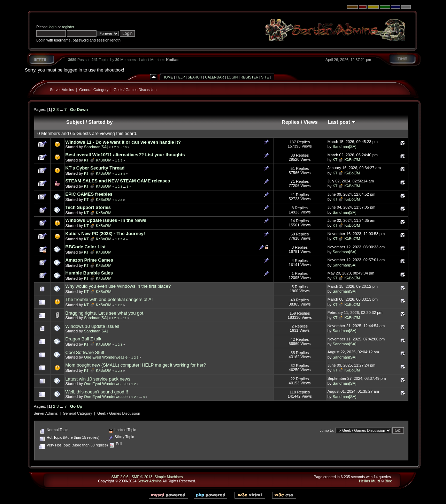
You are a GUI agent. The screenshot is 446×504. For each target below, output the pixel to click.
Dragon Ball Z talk (83, 339)
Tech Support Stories (88, 207)
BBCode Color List (86, 247)
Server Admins (62, 90)
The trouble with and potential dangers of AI (109, 299)
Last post (342, 122)
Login (232, 77)
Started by (101, 122)
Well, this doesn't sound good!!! (97, 392)
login (53, 27)
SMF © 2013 (142, 477)
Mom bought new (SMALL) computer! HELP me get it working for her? (136, 365)
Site (265, 77)
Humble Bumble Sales (89, 273)
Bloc (388, 481)
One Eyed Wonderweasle (106, 357)
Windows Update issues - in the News (106, 220)
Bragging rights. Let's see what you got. (105, 313)
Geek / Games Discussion (135, 90)
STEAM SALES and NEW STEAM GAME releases (118, 181)
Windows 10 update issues (93, 326)
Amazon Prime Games (89, 260)
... (62, 109)
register (68, 27)
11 (125, 318)
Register (249, 77)
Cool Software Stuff (85, 352)
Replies (291, 122)
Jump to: (327, 430)
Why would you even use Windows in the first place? (118, 286)
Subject (75, 122)
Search (195, 77)
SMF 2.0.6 (120, 477)
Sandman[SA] (96, 147)
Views (310, 122)
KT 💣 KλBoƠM (98, 160)
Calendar (214, 77)
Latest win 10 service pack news (98, 379)
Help (180, 77)
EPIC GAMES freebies (89, 194)
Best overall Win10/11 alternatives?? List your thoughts (125, 155)
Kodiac (172, 60)
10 (125, 147)
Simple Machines (168, 477)
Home (168, 77)
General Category (94, 90)
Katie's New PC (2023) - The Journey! (105, 234)
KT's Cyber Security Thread (95, 168)
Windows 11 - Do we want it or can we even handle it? (123, 142)
